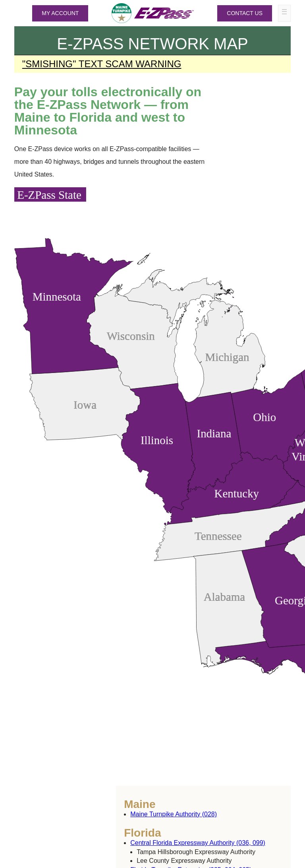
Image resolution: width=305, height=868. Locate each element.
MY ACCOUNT (60, 13)
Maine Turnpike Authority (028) (174, 814)
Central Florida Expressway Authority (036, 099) (198, 843)
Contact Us (245, 13)
